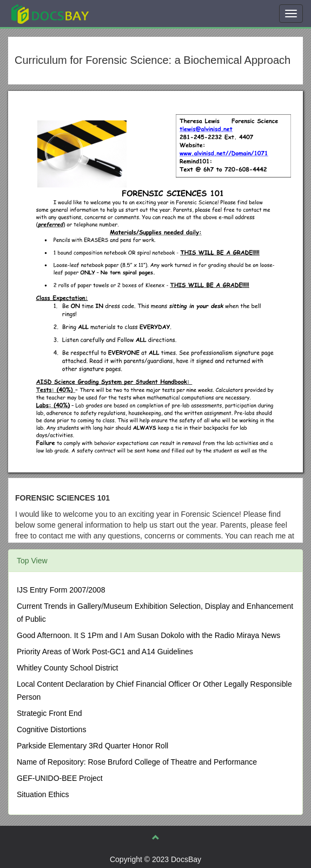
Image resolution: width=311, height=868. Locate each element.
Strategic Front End (49, 713)
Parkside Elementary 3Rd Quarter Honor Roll (92, 746)
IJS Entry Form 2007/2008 (61, 590)
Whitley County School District (68, 668)
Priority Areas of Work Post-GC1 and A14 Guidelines (105, 652)
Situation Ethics (43, 794)
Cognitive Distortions (51, 729)
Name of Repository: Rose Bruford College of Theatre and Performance (137, 762)
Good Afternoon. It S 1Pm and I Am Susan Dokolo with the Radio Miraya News (148, 635)
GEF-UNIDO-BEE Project (60, 778)
